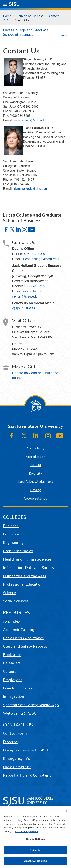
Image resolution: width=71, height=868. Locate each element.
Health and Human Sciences (27, 559)
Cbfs (6, 21)
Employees (13, 680)
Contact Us (22, 21)
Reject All (35, 850)
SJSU (14, 4)
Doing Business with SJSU (26, 750)
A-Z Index (12, 621)
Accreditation (35, 457)
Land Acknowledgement (35, 482)
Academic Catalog (19, 630)
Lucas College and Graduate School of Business (26, 32)
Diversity (35, 474)
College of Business (30, 16)
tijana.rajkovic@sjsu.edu (31, 189)
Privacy (35, 490)
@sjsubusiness (24, 308)
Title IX (36, 465)
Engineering (13, 543)
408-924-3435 (34, 286)
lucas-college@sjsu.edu (41, 259)
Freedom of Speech (20, 688)
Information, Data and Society (29, 568)
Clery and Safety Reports (25, 646)
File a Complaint (17, 767)
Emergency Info (17, 759)
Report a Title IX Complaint (27, 775)
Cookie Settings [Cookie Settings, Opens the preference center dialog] (35, 839)
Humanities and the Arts (25, 576)
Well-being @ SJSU (20, 713)
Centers (54, 16)
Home (7, 16)
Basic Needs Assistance (23, 638)
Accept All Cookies (36, 861)
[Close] (66, 811)
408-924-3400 (34, 254)
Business (11, 526)
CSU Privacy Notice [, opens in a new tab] (26, 831)
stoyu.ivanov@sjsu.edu (30, 120)
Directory (11, 742)
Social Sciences (16, 601)
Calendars (12, 663)
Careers (10, 671)
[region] (35, 837)
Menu (63, 35)
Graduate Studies (18, 551)
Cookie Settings (35, 498)
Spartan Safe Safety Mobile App (31, 705)
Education (12, 534)
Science (9, 593)
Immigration (14, 697)
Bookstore (12, 655)
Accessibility (35, 448)
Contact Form (15, 733)
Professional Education (23, 584)
